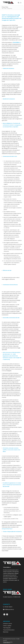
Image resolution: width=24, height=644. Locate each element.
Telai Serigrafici (7, 628)
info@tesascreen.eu (9, 609)
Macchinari (6, 632)
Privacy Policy (5, 7)
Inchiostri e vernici (7, 624)
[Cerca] (18, 3)
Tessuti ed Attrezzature (9, 630)
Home (5, 8)
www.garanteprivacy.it (7, 529)
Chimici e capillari (7, 626)
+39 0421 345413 (8, 607)
